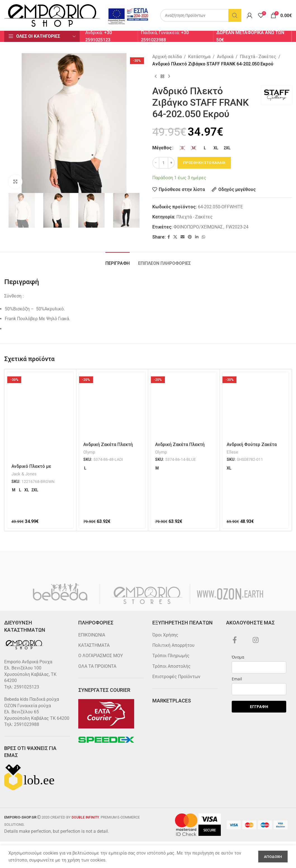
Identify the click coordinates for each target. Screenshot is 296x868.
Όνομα (238, 657)
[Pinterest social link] (190, 237)
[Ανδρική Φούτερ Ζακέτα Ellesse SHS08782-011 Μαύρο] (255, 405)
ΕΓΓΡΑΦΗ (259, 707)
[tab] (118, 260)
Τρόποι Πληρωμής (171, 656)
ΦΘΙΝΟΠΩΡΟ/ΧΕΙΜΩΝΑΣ (198, 227)
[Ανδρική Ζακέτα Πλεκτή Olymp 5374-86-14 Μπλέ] (184, 405)
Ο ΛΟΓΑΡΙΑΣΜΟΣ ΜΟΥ (101, 656)
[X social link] (175, 237)
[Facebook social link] (169, 237)
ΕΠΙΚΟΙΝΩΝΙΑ (92, 635)
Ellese (232, 452)
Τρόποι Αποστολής (171, 666)
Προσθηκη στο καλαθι (204, 163)
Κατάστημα (199, 57)
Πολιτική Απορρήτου (173, 645)
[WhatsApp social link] (203, 237)
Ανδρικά (225, 57)
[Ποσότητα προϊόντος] (164, 163)
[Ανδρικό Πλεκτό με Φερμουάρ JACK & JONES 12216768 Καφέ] (40, 416)
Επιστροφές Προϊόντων (176, 677)
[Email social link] (183, 237)
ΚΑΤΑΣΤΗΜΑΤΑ (94, 645)
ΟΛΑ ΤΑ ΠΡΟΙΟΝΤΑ (97, 666)
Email (237, 679)
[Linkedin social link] (197, 237)
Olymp (89, 452)
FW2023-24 (237, 227)
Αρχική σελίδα (167, 57)
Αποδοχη (273, 857)
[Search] (201, 15)
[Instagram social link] (255, 640)
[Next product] (169, 76)
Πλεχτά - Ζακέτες (258, 57)
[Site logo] (52, 15)
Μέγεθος (162, 148)
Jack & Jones (24, 474)
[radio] (182, 148)
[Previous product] (156, 76)
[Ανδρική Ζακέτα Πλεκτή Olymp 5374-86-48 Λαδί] (112, 405)
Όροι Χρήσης (165, 635)
